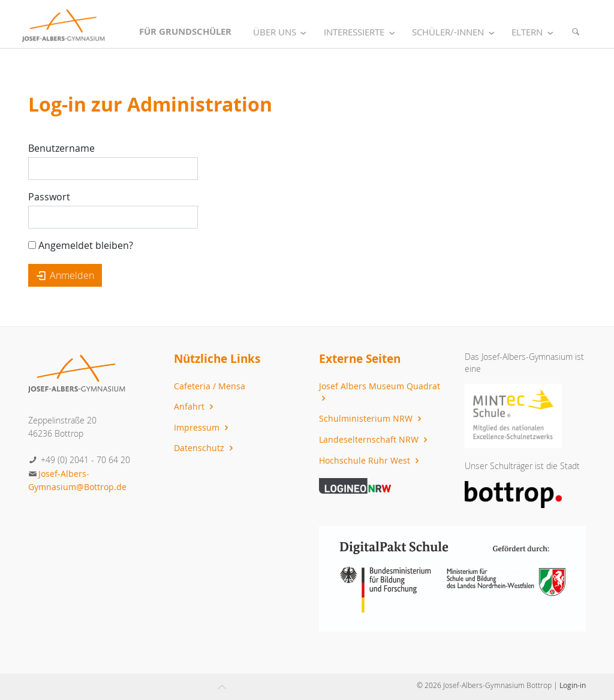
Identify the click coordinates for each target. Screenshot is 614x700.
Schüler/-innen (455, 32)
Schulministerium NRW (372, 418)
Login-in (573, 685)
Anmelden (65, 275)
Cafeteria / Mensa (210, 386)
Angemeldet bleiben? (81, 245)
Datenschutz (205, 448)
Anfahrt (195, 406)
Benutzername (61, 148)
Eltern (535, 32)
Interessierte (362, 32)
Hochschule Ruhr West (371, 460)
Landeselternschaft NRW (375, 439)
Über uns (282, 32)
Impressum (203, 427)
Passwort (49, 197)
